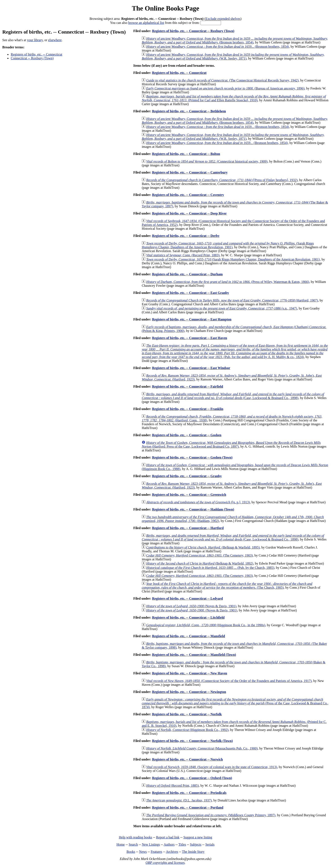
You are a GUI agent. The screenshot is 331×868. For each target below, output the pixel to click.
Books (131, 852)
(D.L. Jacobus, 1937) (179, 800)
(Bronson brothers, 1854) (235, 40)
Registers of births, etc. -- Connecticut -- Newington (189, 692)
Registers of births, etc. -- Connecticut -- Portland (188, 808)
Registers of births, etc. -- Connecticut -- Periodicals (189, 793)
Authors (169, 844)
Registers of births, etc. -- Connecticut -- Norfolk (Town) (192, 741)
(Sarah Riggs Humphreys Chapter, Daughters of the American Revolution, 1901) (228, 245)
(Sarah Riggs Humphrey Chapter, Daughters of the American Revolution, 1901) (233, 259)
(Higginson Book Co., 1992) (187, 730)
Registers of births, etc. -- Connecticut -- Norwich (187, 759)
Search (133, 844)
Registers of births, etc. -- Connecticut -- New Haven (189, 673)
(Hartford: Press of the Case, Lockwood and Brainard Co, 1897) (231, 445)
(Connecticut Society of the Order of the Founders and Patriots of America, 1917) (229, 681)
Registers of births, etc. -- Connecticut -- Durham (187, 274)
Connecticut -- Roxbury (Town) (32, 58)
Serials (210, 844)
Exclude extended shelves (223, 19)
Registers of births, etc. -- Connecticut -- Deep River (189, 213)
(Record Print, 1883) (183, 255)
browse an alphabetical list (146, 23)
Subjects (196, 844)
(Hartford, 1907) (232, 300)
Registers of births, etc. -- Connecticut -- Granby (187, 476)
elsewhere (55, 40)
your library (35, 40)
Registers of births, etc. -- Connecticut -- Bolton (186, 154)
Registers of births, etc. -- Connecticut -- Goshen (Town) (192, 457)
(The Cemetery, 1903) (199, 555)
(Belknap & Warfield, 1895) (203, 547)
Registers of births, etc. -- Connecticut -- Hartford (188, 528)
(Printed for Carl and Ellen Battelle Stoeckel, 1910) (234, 98)
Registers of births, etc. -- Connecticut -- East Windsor (191, 368)
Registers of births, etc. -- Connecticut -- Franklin (188, 409)
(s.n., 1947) (222, 308)
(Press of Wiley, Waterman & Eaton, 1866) (228, 282)
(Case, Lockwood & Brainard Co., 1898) (233, 396)
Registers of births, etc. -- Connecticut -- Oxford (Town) (192, 778)
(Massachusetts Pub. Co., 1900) (202, 748)
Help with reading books (136, 837)
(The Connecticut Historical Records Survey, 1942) (222, 80)
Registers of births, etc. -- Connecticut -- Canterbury (190, 172)
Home (121, 844)
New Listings (151, 844)
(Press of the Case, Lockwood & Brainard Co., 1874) (235, 703)
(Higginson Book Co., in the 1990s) (206, 625)
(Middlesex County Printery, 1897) (211, 815)
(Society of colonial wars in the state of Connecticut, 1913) (212, 767)
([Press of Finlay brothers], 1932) (222, 180)
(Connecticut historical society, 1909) (207, 161)
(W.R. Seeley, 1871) (233, 56)
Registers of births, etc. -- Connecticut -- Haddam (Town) (193, 509)
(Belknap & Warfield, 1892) (200, 563)
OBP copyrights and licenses (165, 863)
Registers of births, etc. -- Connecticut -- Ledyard (187, 598)
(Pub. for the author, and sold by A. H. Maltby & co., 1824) (235, 351)
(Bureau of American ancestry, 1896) (225, 88)
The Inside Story (193, 852)
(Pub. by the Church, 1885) (210, 568)
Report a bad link (168, 837)
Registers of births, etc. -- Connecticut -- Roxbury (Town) (193, 31)
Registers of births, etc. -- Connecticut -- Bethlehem (189, 111)
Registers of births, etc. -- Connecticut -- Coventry (188, 195)
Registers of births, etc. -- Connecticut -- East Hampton (192, 319)
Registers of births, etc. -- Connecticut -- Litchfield (188, 617)
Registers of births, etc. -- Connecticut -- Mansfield (188, 636)
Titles (182, 844)
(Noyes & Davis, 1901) (191, 606)
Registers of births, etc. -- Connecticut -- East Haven (189, 338)
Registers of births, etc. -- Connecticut (37, 54)
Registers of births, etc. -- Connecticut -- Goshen (187, 435)
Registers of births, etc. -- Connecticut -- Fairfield (187, 386)
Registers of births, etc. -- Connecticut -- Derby (186, 236)
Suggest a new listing (198, 837)
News (143, 852)
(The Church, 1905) (227, 586)
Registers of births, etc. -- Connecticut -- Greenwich (189, 495)
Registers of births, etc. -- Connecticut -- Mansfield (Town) (194, 655)
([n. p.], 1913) (198, 502)
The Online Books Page (165, 8)
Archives (172, 852)
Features (156, 852)
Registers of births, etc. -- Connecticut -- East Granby (190, 293)
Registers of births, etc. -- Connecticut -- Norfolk (187, 714)
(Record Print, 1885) (172, 786)
